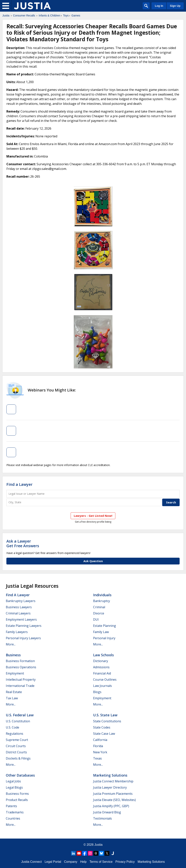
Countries (13, 818)
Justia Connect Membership (113, 781)
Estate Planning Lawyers (24, 626)
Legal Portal (53, 862)
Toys (66, 15)
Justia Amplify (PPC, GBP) (111, 806)
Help (83, 862)
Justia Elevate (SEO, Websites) (114, 800)
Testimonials (102, 818)
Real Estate (14, 692)
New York (100, 752)
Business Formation (20, 661)
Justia (6, 15)
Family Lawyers (17, 632)
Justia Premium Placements (113, 794)
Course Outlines (105, 680)
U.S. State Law (105, 715)
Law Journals (102, 686)
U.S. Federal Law (20, 715)
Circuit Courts (16, 746)
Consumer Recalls (24, 15)
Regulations (15, 734)
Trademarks (15, 812)
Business (13, 655)
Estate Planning (105, 626)
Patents (11, 806)
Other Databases (20, 775)
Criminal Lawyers (18, 613)
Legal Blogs (14, 787)
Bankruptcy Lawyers (21, 601)
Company (71, 862)
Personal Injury (104, 638)
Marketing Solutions (110, 775)
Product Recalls (17, 800)
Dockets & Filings (18, 758)
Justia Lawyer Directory (110, 787)
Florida (98, 746)
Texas (97, 758)
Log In (159, 6)
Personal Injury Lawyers (23, 638)
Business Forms (17, 794)
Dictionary (101, 661)
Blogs (97, 692)
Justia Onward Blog (107, 812)
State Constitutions (107, 721)
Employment (15, 673)
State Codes (102, 727)
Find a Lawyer (19, 484)
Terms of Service (101, 862)
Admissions (101, 667)
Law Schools (103, 655)
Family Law (101, 632)
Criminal (99, 607)
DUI (96, 619)
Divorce (99, 613)
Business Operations (21, 667)
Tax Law (12, 698)
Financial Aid (102, 673)
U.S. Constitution (18, 721)
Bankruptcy (102, 601)
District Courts (16, 752)
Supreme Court (17, 740)
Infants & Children (49, 15)
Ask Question (93, 561)
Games (76, 15)
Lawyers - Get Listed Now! (93, 516)
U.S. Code (12, 727)
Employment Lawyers (21, 619)
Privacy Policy (125, 862)
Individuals (102, 595)
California (100, 740)
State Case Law (104, 734)
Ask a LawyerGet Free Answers (23, 543)
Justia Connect (32, 862)
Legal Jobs (13, 781)
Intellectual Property (21, 680)
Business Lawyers (19, 607)
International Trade (20, 686)
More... (11, 644)
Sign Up (175, 6)
